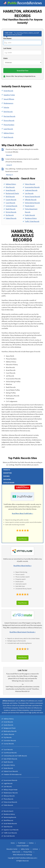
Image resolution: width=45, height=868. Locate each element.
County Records (11, 200)
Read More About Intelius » (23, 566)
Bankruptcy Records (10, 731)
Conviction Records (10, 741)
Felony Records (30, 184)
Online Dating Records (32, 203)
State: (5, 58)
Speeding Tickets (9, 95)
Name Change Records (32, 196)
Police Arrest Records (10, 802)
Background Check (10, 728)
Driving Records (11, 212)
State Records (8, 827)
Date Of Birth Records (10, 759)
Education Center (12, 849)
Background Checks (12, 193)
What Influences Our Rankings (22, 855)
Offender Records (31, 200)
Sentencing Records (10, 817)
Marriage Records (9, 116)
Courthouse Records (10, 753)
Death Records (8, 137)
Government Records (10, 780)
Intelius (31, 843)
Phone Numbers (9, 125)
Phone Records (8, 799)
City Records (8, 737)
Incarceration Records (32, 187)
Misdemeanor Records (11, 793)
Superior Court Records (11, 830)
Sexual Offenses (9, 99)
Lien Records (29, 193)
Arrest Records (8, 91)
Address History (9, 133)
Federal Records (11, 218)
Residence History (31, 218)
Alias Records (10, 187)
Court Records (10, 203)
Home (13, 843)
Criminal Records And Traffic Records (15, 756)
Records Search (8, 811)
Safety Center (25, 849)
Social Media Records (10, 824)
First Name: (7, 38)
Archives (35, 849)
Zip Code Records (9, 836)
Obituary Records (9, 796)
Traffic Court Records (10, 833)
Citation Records (9, 734)
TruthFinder (22, 843)
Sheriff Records (8, 820)
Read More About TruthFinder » (22, 513)
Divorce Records (9, 120)
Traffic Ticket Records (32, 221)
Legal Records (8, 129)
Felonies (6, 107)
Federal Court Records (11, 771)
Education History (9, 765)
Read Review (22, 539)
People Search (30, 206)
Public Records (30, 215)
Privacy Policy (28, 852)
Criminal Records (11, 206)
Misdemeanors (8, 103)
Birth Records (8, 112)
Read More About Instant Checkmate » (23, 632)
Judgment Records (31, 190)
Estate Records (8, 768)
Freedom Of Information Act (13, 774)
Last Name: (7, 48)
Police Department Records (31, 210)
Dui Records (10, 215)
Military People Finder (11, 790)
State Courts (16, 852)
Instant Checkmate (23, 846)
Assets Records (8, 725)
